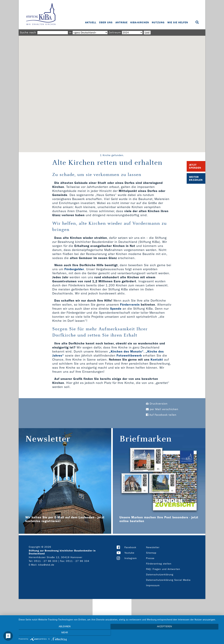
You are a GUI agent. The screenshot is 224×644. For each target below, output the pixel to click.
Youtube (129, 553)
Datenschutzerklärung (160, 575)
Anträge (122, 22)
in (70, 33)
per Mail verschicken (162, 409)
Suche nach (28, 33)
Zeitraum (115, 33)
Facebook (130, 547)
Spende (116, 309)
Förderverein (130, 305)
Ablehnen (49, 633)
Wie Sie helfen (178, 22)
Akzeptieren (120, 633)
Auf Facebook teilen (161, 415)
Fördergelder (74, 269)
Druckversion (157, 404)
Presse (150, 558)
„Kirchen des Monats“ (126, 351)
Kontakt (157, 360)
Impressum (153, 585)
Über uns (106, 22)
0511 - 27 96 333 (46, 561)
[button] (112, 91)
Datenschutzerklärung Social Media (168, 580)
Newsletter (153, 547)
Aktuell (91, 22)
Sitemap (151, 553)
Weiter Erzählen (196, 178)
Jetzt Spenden (195, 166)
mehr (191, 633)
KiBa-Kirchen (140, 22)
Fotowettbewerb (129, 355)
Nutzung (159, 22)
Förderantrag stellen (159, 564)
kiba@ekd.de (46, 565)
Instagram (131, 558)
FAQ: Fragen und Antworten (163, 569)
